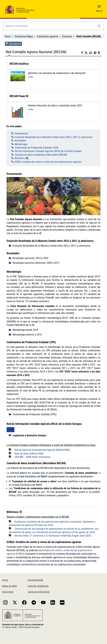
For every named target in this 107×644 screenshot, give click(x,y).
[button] (99, 7)
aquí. (43, 492)
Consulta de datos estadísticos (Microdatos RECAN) (41, 155)
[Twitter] (87, 53)
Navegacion (13, 44)
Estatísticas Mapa (24, 36)
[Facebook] (83, 53)
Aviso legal (8, 592)
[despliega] (11, 246)
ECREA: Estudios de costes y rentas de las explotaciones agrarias (48, 162)
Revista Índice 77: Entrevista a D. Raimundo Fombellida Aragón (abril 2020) (53, 536)
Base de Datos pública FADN (29, 454)
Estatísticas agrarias (48, 36)
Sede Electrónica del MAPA (33, 477)
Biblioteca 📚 (22, 158)
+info (30, 77)
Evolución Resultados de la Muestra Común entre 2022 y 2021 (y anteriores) (53, 137)
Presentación (21, 134)
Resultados (20, 141)
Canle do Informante (39, 592)
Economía (67, 36)
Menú (99, 11)
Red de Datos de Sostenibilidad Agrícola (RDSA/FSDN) (42, 450)
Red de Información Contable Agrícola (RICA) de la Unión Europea (48, 151)
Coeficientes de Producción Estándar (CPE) (36, 148)
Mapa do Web (10, 586)
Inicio (8, 36)
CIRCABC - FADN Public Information (32, 457)
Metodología (21, 144)
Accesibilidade (35, 580)
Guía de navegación (38, 586)
